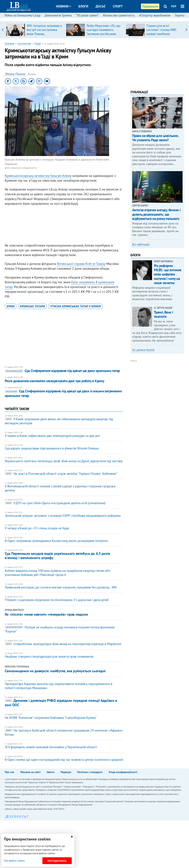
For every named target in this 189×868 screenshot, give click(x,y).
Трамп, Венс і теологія (164, 314)
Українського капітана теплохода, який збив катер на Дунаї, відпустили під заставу (64, 461)
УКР (174, 6)
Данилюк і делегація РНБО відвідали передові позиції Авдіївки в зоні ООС (61, 703)
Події (38, 44)
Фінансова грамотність (119, 15)
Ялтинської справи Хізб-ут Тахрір (81, 264)
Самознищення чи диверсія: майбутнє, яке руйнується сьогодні (55, 671)
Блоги (83, 6)
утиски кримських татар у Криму (76, 306)
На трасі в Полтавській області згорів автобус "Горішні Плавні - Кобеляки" (61, 474)
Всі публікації (141, 244)
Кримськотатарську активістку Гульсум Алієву (38, 176)
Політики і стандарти (90, 772)
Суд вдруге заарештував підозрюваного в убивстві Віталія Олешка (52, 448)
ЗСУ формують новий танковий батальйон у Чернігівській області (51, 747)
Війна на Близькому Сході (23, 15)
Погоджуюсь (57, 861)
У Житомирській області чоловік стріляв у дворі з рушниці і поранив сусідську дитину (60, 488)
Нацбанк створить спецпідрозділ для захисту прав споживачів (49, 656)
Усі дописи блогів (143, 350)
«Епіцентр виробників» (155, 15)
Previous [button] (3, 30)
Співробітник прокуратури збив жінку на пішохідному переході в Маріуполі (63, 644)
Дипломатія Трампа (58, 15)
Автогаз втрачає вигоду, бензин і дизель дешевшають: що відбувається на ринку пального (156, 214)
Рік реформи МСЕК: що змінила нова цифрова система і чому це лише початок (168, 274)
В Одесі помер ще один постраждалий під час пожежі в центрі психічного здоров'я (64, 760)
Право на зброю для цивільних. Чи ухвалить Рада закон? (155, 138)
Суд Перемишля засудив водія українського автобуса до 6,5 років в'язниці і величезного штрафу (57, 556)
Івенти (51, 772)
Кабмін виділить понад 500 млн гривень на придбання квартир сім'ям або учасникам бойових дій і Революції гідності (57, 573)
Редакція (66, 772)
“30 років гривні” (87, 15)
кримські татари (32, 306)
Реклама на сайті (30, 772)
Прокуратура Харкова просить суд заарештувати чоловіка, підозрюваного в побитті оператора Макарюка (59, 686)
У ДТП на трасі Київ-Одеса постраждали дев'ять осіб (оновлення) (55, 503)
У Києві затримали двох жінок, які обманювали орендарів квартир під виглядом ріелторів (59, 421)
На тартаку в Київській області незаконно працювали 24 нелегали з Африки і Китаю (64, 732)
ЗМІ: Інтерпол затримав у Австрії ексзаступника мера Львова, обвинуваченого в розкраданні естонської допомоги (44, 36)
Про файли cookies (14, 861)
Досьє (101, 6)
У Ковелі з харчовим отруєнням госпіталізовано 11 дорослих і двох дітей (57, 600)
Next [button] (186, 30)
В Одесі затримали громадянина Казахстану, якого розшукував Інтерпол (56, 541)
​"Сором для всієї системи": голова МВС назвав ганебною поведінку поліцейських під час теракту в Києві (163, 34)
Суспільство (24, 44)
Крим (11, 306)
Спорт (118, 6)
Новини (64, 6)
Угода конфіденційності (123, 772)
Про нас (10, 772)
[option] (35, 30)
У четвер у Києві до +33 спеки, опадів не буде (37, 528)
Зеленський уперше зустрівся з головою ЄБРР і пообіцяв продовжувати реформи (63, 516)
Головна (10, 44)
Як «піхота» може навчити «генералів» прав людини (46, 614)
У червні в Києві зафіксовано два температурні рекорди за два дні (52, 436)
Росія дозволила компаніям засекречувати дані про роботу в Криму (55, 381)
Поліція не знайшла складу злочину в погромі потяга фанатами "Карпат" (60, 629)
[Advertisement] (64, 225)
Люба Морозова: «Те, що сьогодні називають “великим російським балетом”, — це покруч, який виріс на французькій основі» (103, 36)
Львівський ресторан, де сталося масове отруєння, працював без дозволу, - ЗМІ (61, 587)
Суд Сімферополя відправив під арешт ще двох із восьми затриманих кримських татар (63, 393)
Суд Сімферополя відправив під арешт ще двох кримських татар (62, 371)
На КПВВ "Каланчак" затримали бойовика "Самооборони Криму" (51, 718)
